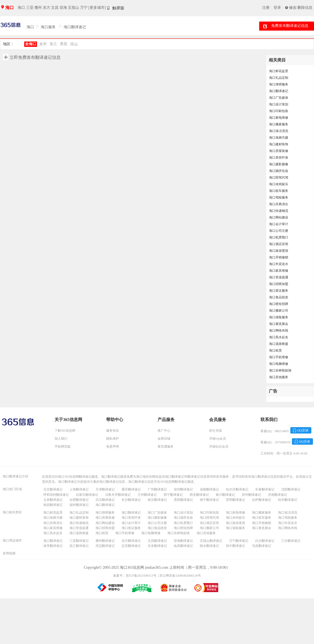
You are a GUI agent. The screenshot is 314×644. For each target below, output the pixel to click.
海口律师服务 (279, 84)
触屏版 (118, 8)
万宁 (84, 8)
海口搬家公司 (279, 311)
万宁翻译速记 (239, 541)
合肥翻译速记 (79, 500)
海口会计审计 (279, 224)
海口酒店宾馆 (279, 244)
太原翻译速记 (53, 500)
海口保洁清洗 (279, 131)
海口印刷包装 (279, 111)
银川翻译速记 (225, 495)
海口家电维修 (279, 118)
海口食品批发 (279, 297)
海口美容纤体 (279, 158)
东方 (47, 8)
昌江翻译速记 (79, 546)
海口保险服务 (279, 317)
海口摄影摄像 (279, 164)
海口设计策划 (279, 104)
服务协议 (113, 431)
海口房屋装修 (279, 151)
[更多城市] (97, 8)
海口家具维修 (279, 271)
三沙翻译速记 (291, 541)
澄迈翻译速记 (105, 546)
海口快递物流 (279, 211)
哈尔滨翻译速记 (237, 489)
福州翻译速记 (79, 505)
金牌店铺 (164, 439)
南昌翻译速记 (53, 505)
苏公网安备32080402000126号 (180, 576)
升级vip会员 (218, 439)
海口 (10, 8)
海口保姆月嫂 (279, 138)
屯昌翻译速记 (262, 546)
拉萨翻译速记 (262, 500)
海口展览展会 (279, 324)
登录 (277, 8)
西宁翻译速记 (173, 495)
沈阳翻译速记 (291, 489)
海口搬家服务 (279, 124)
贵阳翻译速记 (183, 500)
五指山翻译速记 (211, 541)
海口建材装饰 (279, 144)
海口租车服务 (279, 191)
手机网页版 (63, 447)
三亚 (30, 8)
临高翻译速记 (183, 546)
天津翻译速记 (105, 489)
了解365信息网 (65, 431)
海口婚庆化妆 (279, 171)
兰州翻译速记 (147, 495)
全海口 (31, 44)
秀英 (64, 44)
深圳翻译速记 (183, 489)
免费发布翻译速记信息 (290, 26)
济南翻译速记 (278, 495)
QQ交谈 (303, 430)
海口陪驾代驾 (279, 177)
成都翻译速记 (209, 489)
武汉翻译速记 (105, 500)
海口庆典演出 (279, 204)
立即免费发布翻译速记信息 (35, 57)
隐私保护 (113, 439)
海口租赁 (275, 350)
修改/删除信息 (301, 8)
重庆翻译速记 (131, 489)
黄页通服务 (166, 447)
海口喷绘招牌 (279, 304)
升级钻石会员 (219, 447)
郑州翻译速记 (251, 495)
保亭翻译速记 (53, 546)
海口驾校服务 (279, 197)
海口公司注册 (279, 231)
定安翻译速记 (131, 546)
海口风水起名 (279, 337)
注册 (266, 8)
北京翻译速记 (53, 489)
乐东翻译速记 (157, 546)
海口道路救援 (279, 344)
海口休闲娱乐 (279, 184)
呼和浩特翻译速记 (56, 495)
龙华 (43, 44)
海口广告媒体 (279, 98)
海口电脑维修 (279, 364)
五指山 (73, 8)
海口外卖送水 (279, 264)
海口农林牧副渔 (280, 370)
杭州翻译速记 (288, 500)
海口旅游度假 (279, 251)
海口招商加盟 (279, 284)
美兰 (53, 44)
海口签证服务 (279, 291)
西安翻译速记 (199, 495)
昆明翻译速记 (236, 500)
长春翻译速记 (265, 489)
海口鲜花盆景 (279, 71)
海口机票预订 (279, 237)
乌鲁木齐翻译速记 (118, 495)
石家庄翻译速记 (87, 495)
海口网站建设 (279, 217)
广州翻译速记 (157, 489)
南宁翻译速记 (209, 500)
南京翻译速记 (157, 500)
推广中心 (164, 431)
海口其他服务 (279, 377)
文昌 (55, 8)
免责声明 (113, 447)
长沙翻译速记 (131, 500)
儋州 (38, 8)
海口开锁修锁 (279, 257)
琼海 (63, 8)
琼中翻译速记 (236, 546)
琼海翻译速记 (183, 541)
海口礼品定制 (279, 78)
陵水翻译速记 (209, 546)
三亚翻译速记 (79, 541)
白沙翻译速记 (265, 541)
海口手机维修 (279, 357)
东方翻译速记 (131, 541)
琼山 (74, 44)
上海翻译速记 (79, 489)
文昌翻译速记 (157, 541)
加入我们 (61, 439)
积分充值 (216, 431)
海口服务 (48, 27)
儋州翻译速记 (105, 541)
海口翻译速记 (75, 27)
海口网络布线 (279, 331)
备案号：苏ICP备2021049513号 (135, 576)
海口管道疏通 (279, 277)
